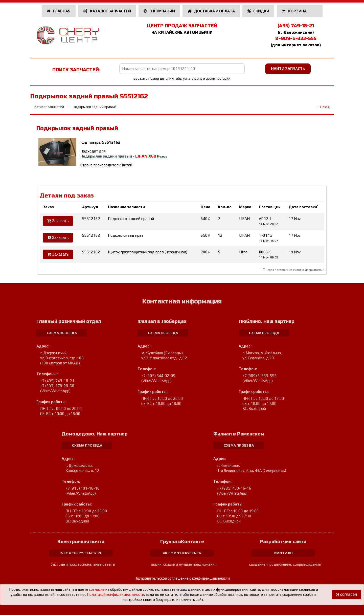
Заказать (58, 221)
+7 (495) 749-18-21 (57, 381)
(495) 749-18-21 (296, 26)
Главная (59, 11)
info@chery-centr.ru (81, 553)
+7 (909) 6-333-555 (259, 376)
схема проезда (62, 333)
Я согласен (346, 594)
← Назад (323, 107)
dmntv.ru (283, 553)
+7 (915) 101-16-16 (83, 488)
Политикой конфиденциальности (116, 594)
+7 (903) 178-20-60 (57, 386)
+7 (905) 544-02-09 (158, 376)
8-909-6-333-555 (296, 38)
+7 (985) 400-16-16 (234, 488)
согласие (97, 589)
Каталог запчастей (107, 11)
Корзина (295, 11)
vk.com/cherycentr (182, 553)
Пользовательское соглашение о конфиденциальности (182, 578)
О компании (159, 11)
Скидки (258, 11)
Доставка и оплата (211, 11)
